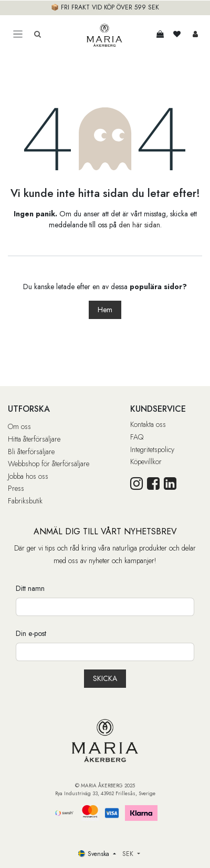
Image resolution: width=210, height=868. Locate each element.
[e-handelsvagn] (160, 34)
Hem (105, 310)
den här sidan (139, 225)
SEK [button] (129, 854)
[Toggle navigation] (18, 34)
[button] (105, 679)
